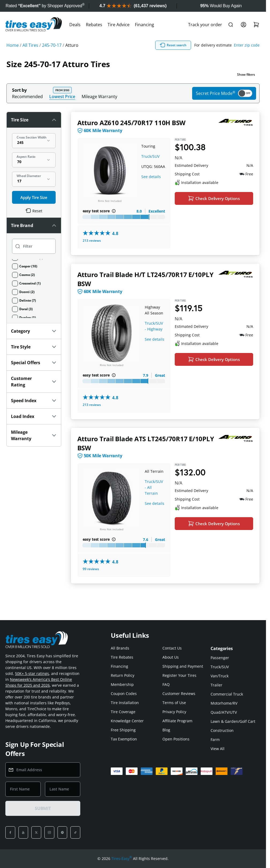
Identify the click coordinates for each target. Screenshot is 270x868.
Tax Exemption (124, 739)
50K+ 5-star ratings (32, 673)
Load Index (34, 416)
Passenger (220, 658)
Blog (166, 730)
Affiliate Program (177, 721)
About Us (171, 657)
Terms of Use (174, 703)
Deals (75, 25)
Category (34, 331)
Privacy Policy (174, 712)
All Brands (120, 648)
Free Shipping (123, 730)
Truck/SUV (150, 156)
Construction (222, 730)
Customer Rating (34, 382)
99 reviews (91, 570)
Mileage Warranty (99, 97)
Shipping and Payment (183, 666)
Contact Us (172, 648)
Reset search (173, 45)
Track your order (205, 25)
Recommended (27, 97)
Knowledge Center (127, 721)
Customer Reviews (179, 694)
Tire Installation (125, 703)
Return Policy (123, 675)
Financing (144, 25)
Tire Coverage (123, 712)
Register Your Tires (179, 675)
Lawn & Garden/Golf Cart (233, 721)
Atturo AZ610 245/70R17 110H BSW (132, 123)
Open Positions (176, 739)
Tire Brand (34, 225)
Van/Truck (220, 676)
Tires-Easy (122, 859)
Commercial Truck (227, 694)
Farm (215, 740)
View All (218, 749)
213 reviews (92, 241)
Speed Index (34, 401)
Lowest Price (62, 96)
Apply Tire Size (34, 197)
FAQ (166, 684)
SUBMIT (43, 808)
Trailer (216, 685)
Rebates (94, 25)
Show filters (246, 74)
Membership (122, 684)
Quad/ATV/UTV (224, 712)
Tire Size (34, 120)
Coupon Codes (124, 694)
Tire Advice (119, 25)
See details (151, 177)
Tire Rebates (122, 657)
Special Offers (34, 363)
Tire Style (34, 347)
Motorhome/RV (224, 703)
